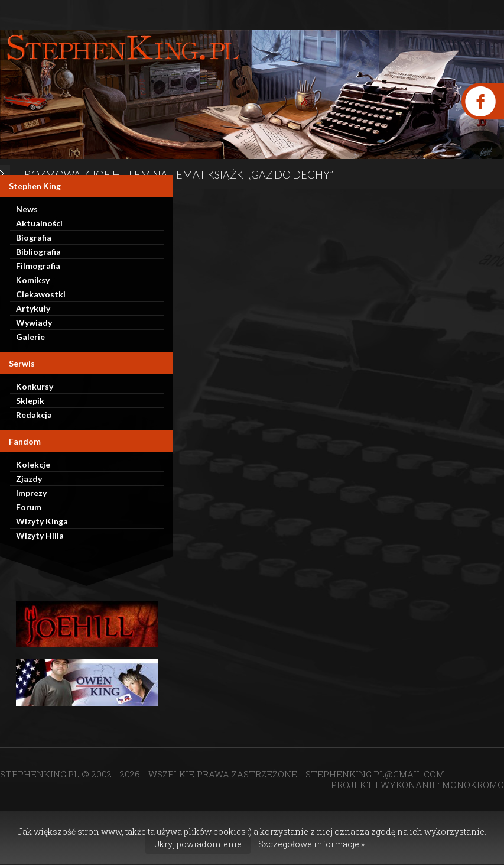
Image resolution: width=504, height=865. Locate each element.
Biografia (34, 237)
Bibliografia (38, 252)
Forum (29, 507)
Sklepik (30, 401)
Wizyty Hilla (40, 535)
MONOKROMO (473, 785)
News (27, 209)
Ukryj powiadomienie (198, 844)
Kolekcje (33, 464)
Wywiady (34, 323)
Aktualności (39, 223)
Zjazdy (29, 479)
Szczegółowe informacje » (311, 844)
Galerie (30, 337)
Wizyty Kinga (42, 521)
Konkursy (35, 386)
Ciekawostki (41, 294)
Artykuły (33, 308)
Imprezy (31, 493)
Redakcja (34, 415)
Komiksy (33, 280)
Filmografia (38, 266)
